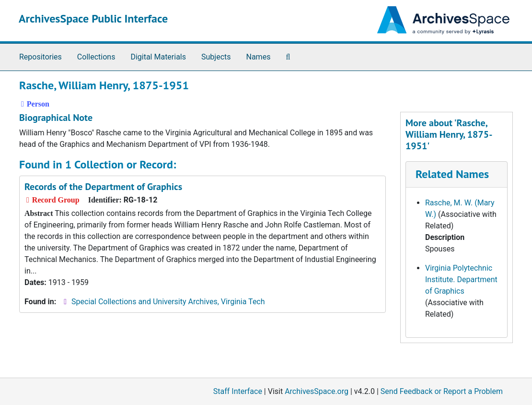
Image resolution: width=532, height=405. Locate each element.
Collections (96, 57)
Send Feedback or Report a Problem (442, 391)
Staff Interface (238, 391)
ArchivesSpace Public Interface (93, 18)
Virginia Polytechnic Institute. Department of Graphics (461, 280)
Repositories (40, 57)
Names (259, 57)
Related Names (452, 174)
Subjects (216, 57)
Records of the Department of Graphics (103, 187)
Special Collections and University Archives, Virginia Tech (168, 302)
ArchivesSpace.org (317, 391)
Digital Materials (158, 57)
